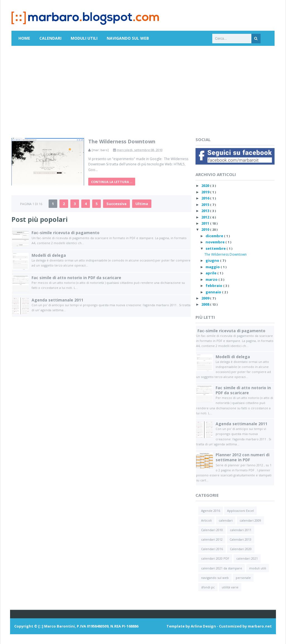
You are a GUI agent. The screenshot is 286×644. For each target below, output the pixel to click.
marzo (212, 279)
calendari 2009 (250, 520)
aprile (211, 273)
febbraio (214, 286)
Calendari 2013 (240, 539)
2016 (206, 198)
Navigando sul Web (128, 38)
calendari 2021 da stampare (222, 568)
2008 (206, 304)
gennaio (214, 292)
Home (24, 38)
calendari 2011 (241, 530)
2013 (206, 211)
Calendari (50, 38)
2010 (206, 229)
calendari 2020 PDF (215, 558)
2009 (206, 298)
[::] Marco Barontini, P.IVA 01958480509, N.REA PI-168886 (88, 626)
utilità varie (230, 587)
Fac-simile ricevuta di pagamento (65, 233)
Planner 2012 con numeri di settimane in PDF (243, 457)
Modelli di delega (49, 255)
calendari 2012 (212, 539)
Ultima (142, 204)
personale (243, 578)
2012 (206, 217)
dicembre (215, 236)
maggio (213, 267)
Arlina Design (203, 626)
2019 (206, 192)
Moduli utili (84, 38)
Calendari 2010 (212, 530)
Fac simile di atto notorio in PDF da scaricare (76, 278)
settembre (216, 248)
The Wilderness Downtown (122, 141)
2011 (206, 223)
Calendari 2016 (212, 549)
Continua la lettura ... (112, 182)
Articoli (206, 520)
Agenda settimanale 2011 (57, 300)
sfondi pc (208, 587)
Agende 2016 (211, 511)
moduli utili (258, 568)
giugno (213, 260)
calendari (226, 520)
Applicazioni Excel (240, 511)
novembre (215, 242)
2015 (206, 205)
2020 (206, 186)
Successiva (116, 204)
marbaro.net (260, 626)
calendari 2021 (247, 558)
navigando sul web (215, 578)
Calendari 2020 (241, 549)
